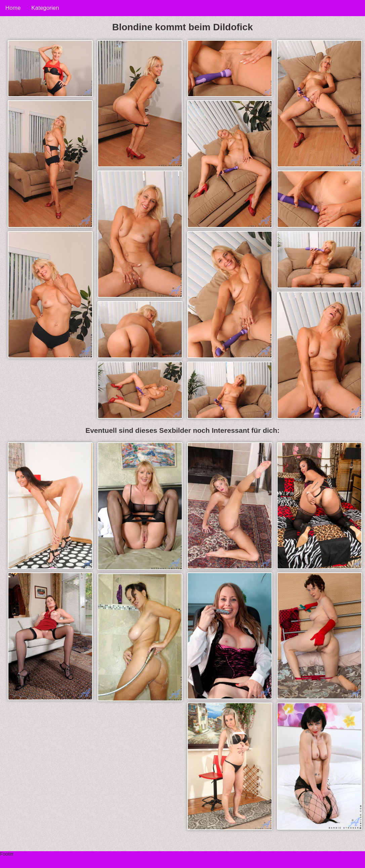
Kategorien (45, 8)
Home (13, 8)
